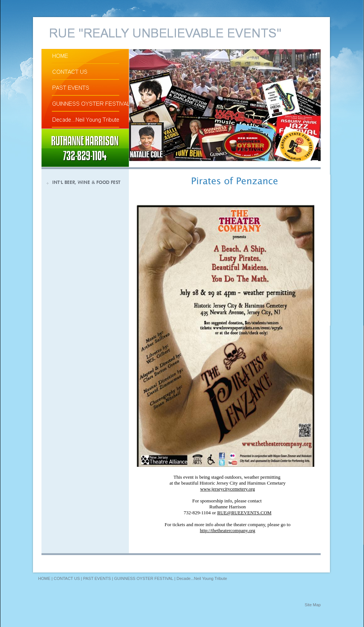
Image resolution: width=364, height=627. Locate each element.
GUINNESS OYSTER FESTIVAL (144, 578)
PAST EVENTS (97, 578)
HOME (44, 578)
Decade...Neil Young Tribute (202, 578)
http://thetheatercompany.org (228, 530)
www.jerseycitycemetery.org (227, 489)
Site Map (313, 605)
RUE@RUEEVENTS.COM (244, 513)
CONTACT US (67, 578)
